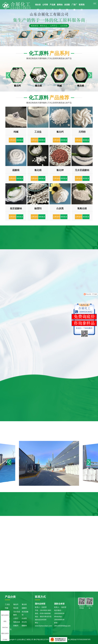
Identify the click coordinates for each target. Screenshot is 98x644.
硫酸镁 (24, 608)
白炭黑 (24, 618)
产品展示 (53, 7)
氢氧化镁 (17, 622)
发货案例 (67, 7)
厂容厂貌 (74, 7)
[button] (90, 75)
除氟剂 (16, 626)
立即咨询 (12, 140)
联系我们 (82, 7)
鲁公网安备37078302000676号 (79, 640)
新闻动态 (60, 7)
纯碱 (7, 608)
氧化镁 (16, 608)
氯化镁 (24, 604)
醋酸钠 (24, 626)
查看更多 (20, 140)
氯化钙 (16, 604)
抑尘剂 (24, 622)
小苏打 (16, 618)
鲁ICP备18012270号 (41, 640)
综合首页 (38, 7)
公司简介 (45, 7)
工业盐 (7, 604)
